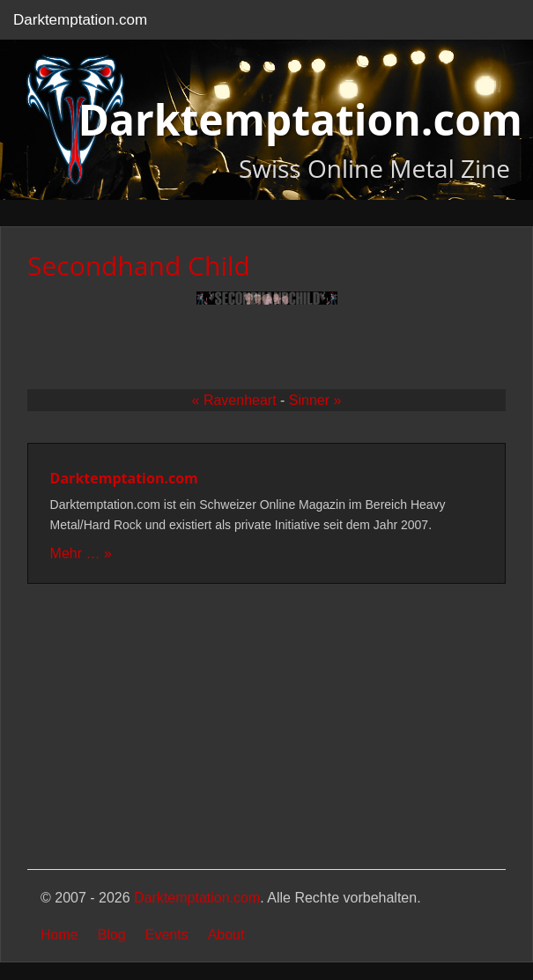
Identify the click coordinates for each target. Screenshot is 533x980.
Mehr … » (81, 553)
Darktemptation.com (80, 20)
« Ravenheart (234, 400)
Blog (112, 935)
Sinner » (315, 400)
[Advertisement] (266, 728)
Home (59, 935)
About (226, 935)
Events (167, 935)
